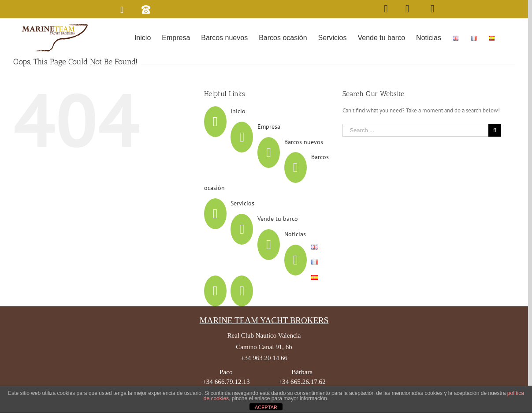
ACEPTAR (266, 407)
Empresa (269, 127)
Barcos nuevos (304, 142)
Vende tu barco (278, 219)
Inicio (238, 111)
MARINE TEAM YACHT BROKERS (264, 320)
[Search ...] (415, 130)
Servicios (242, 203)
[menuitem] (143, 37)
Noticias (295, 234)
